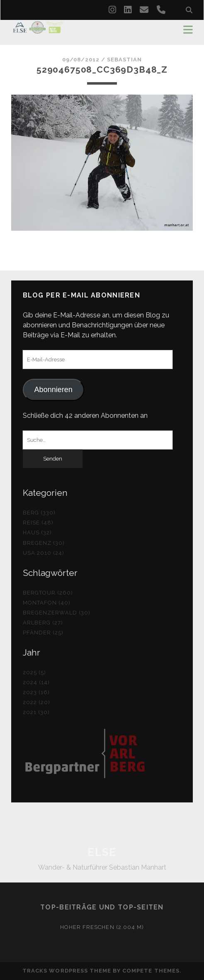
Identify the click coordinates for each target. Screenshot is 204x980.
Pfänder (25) (43, 633)
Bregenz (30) (44, 543)
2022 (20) (36, 702)
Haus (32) (37, 533)
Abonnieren (53, 390)
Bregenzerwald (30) (57, 613)
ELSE (102, 852)
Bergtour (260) (48, 593)
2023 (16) (36, 692)
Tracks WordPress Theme (67, 971)
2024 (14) (36, 682)
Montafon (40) (47, 603)
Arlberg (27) (43, 623)
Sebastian (124, 60)
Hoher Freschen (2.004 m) (102, 927)
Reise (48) (38, 523)
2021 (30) (36, 712)
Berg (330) (39, 513)
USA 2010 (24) (44, 553)
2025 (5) (34, 672)
